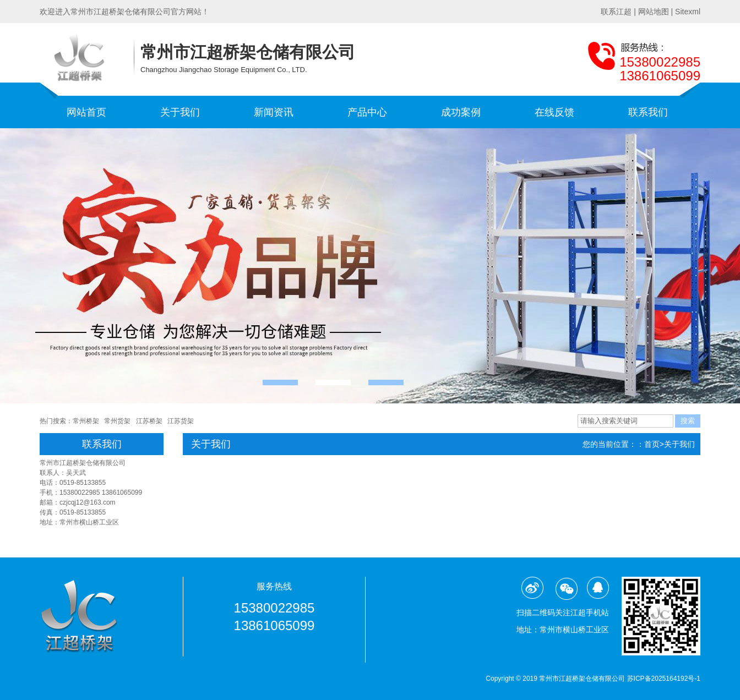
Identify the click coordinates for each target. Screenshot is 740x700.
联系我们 (648, 112)
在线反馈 (554, 112)
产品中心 (367, 112)
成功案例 (461, 112)
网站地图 (654, 12)
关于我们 (180, 112)
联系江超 (616, 12)
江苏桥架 (149, 421)
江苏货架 (181, 421)
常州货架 (117, 421)
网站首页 (86, 112)
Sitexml (688, 12)
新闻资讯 (274, 112)
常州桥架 (86, 421)
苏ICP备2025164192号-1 (664, 679)
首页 (652, 444)
